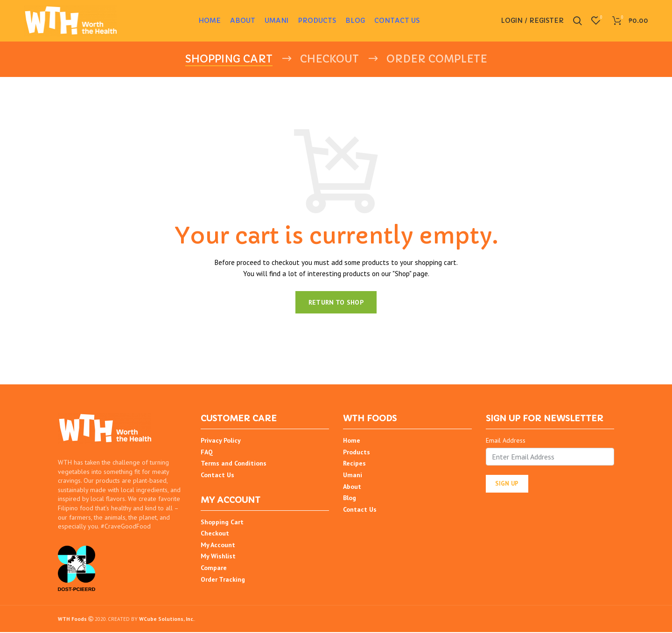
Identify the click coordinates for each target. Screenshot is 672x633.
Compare (214, 568)
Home (352, 441)
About (352, 487)
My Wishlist (218, 557)
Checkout (215, 534)
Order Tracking (223, 580)
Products (357, 452)
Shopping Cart (222, 522)
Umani (353, 475)
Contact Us (217, 475)
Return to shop (336, 303)
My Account (218, 545)
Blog (350, 498)
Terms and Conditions (234, 464)
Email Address (506, 441)
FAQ (207, 452)
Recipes (354, 464)
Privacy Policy (221, 441)
